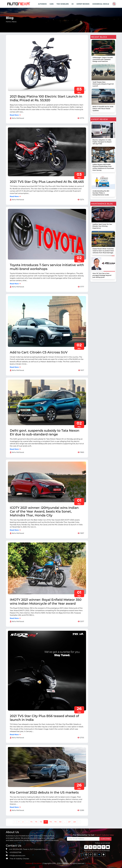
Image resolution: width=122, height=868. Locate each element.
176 (41, 822)
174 (31, 822)
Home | (11, 22)
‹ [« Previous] (15, 822)
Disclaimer (38, 863)
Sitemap (29, 863)
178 (51, 822)
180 (60, 822)
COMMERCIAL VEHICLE (101, 4)
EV (73, 4)
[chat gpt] (86, 855)
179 (55, 822)
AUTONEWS (42, 4)
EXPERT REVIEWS (83, 4)
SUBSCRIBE (105, 839)
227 (69, 822)
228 (74, 822)
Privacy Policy (91, 863)
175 (36, 822)
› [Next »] (79, 822)
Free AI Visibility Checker (20, 859)
